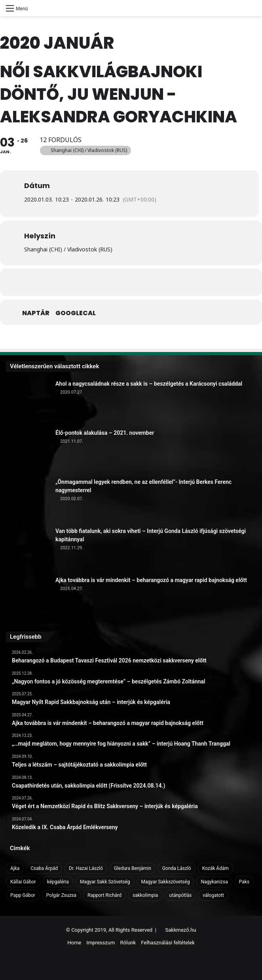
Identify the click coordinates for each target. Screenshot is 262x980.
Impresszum (101, 943)
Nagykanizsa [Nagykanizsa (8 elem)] (214, 882)
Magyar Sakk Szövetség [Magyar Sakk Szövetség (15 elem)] (105, 882)
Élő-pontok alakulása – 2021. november (105, 433)
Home (74, 943)
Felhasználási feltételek (168, 943)
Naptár (36, 313)
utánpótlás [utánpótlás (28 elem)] (180, 895)
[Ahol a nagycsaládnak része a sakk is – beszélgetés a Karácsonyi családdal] (28, 402)
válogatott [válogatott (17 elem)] (213, 895)
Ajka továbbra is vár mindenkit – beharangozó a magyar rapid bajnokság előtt (151, 580)
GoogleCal (76, 313)
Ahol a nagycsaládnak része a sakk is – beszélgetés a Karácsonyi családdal (149, 384)
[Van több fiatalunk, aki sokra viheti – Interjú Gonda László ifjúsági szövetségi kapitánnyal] (28, 549)
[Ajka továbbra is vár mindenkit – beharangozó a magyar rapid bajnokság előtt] (28, 598)
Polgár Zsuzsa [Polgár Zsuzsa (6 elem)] (61, 895)
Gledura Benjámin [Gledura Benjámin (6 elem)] (133, 868)
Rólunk (128, 943)
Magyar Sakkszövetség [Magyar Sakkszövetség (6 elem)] (166, 882)
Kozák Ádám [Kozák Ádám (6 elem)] (215, 868)
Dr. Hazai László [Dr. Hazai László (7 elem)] (86, 868)
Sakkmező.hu (181, 930)
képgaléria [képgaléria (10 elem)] (58, 882)
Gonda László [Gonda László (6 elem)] (177, 868)
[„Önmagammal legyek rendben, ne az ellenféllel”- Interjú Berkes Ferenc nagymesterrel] (28, 500)
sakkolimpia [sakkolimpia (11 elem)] (145, 895)
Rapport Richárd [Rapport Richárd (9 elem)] (104, 895)
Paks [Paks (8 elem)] (244, 882)
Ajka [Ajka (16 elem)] (15, 868)
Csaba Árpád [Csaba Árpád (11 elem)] (44, 868)
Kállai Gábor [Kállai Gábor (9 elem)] (23, 882)
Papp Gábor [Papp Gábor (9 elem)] (23, 895)
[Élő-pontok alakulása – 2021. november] (28, 451)
